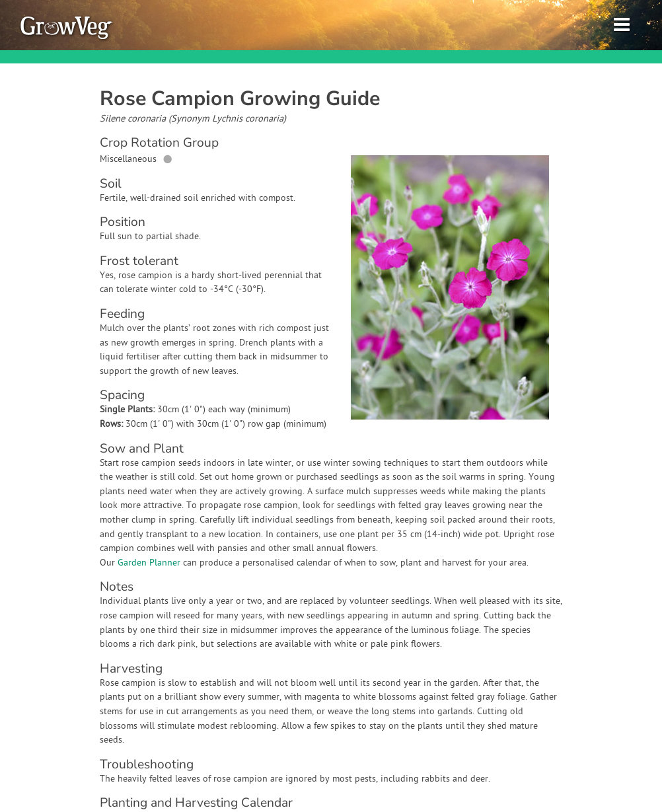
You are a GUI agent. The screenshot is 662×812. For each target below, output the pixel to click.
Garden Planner (149, 563)
